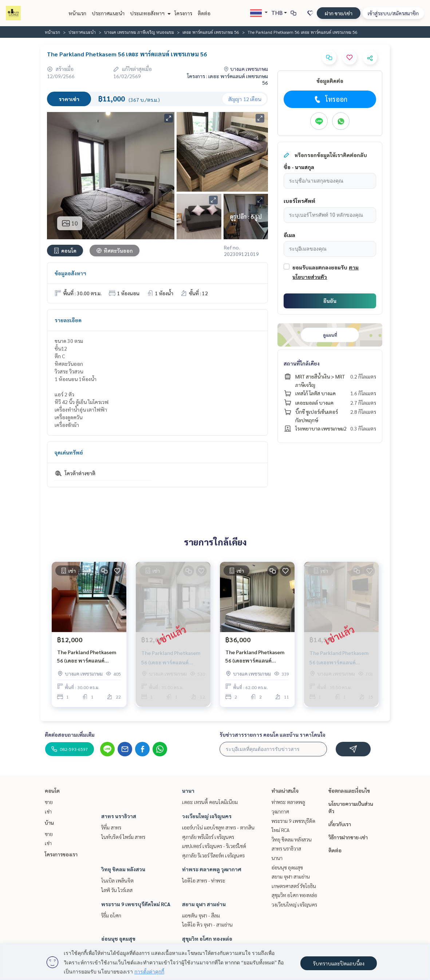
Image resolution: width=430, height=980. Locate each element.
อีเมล (289, 235)
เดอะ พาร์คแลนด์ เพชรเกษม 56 (211, 32)
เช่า (48, 811)
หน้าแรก (77, 13)
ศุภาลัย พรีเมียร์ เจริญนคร (208, 837)
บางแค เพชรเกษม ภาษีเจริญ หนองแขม (139, 32)
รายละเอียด (68, 320)
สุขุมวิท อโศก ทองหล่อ (207, 939)
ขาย (49, 802)
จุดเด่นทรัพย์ (69, 452)
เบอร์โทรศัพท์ (299, 201)
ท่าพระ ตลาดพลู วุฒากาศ (212, 869)
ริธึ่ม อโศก (111, 915)
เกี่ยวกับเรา (340, 824)
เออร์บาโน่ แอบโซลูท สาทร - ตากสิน (218, 827)
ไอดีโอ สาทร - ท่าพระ (204, 880)
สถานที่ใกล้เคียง (302, 363)
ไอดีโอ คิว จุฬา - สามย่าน (207, 924)
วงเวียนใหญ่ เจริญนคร (207, 816)
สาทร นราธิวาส (119, 816)
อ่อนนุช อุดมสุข (118, 939)
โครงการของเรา (61, 854)
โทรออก (330, 99)
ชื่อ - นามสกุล (299, 167)
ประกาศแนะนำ (108, 13)
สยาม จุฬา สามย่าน (204, 904)
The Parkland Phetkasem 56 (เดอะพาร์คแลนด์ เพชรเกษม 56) (255, 657)
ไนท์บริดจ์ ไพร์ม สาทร (123, 837)
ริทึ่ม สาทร (111, 827)
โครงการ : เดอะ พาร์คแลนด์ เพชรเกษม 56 (228, 79)
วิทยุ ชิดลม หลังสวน (123, 869)
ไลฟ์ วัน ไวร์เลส (117, 890)
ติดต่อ (204, 13)
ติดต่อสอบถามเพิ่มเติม (70, 735)
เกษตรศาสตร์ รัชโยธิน (294, 886)
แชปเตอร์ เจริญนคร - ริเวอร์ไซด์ (214, 846)
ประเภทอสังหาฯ (149, 13)
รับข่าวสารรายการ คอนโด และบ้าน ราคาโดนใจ (273, 735)
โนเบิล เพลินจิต (117, 880)
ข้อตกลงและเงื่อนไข (349, 791)
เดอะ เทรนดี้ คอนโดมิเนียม (210, 802)
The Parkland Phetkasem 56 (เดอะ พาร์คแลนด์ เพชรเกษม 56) (87, 657)
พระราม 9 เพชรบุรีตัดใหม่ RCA (136, 904)
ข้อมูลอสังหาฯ (70, 273)
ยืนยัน (330, 301)
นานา (188, 791)
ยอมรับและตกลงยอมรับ (320, 267)
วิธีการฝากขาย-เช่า (348, 837)
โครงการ (183, 13)
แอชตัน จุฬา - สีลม (201, 915)
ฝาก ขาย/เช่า (339, 13)
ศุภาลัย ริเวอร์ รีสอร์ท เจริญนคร (213, 855)
